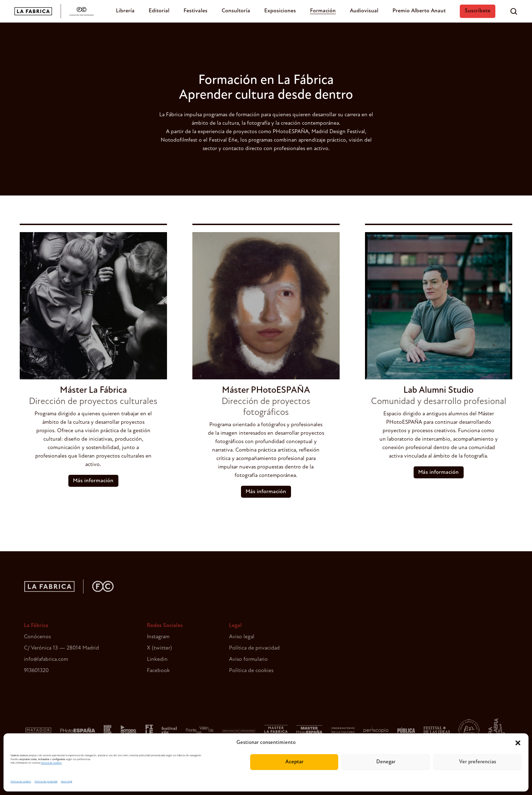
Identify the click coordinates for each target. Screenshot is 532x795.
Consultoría (236, 11)
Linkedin (157, 659)
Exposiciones (280, 11)
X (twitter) (159, 648)
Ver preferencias (478, 762)
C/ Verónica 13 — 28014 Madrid (61, 648)
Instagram (158, 637)
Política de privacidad (46, 782)
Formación (323, 11)
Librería (125, 11)
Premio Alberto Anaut (419, 11)
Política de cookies (21, 782)
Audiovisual (364, 11)
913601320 (36, 671)
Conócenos (37, 637)
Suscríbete (478, 11)
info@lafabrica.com (46, 659)
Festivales (196, 11)
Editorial (159, 11)
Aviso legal (67, 782)
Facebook (158, 671)
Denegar (386, 762)
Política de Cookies (51, 763)
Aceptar (294, 762)
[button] (518, 743)
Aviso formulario (248, 659)
